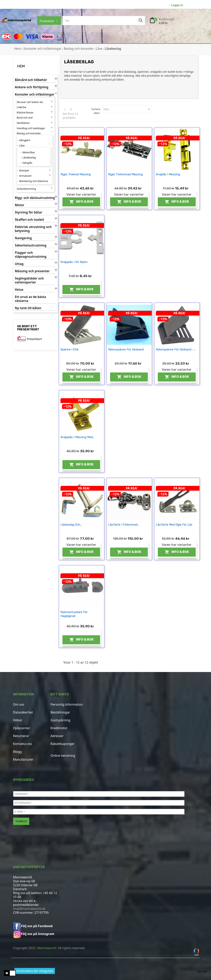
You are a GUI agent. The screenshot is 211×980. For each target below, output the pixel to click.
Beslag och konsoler (29, 133)
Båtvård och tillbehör (31, 80)
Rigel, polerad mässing (76, 174)
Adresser (57, 736)
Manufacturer (23, 759)
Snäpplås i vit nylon (74, 262)
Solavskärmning (26, 189)
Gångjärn (25, 140)
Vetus (19, 290)
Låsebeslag (29, 157)
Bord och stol (25, 118)
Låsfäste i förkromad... (124, 525)
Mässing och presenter (32, 271)
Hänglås (27, 163)
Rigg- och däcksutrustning (35, 198)
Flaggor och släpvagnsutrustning (31, 255)
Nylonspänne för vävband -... (176, 349)
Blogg (17, 752)
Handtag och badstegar (31, 128)
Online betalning (63, 756)
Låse (22, 145)
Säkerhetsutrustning (31, 245)
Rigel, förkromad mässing (125, 174)
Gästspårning (60, 720)
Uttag (19, 264)
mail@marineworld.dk (29, 909)
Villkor (18, 720)
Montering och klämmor (34, 181)
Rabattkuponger (63, 744)
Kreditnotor (59, 728)
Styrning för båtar (29, 212)
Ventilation (23, 123)
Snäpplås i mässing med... (78, 437)
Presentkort (34, 339)
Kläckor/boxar (25, 112)
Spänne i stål (69, 349)
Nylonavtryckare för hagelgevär (74, 614)
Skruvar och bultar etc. (30, 102)
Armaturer (26, 176)
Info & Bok (81, 202)
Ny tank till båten (28, 308)
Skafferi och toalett (30, 220)
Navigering (23, 238)
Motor (20, 205)
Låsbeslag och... (71, 525)
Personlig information (67, 704)
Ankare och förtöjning (32, 87)
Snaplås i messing (168, 174)
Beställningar (60, 712)
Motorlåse (29, 152)
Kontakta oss (23, 744)
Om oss (19, 704)
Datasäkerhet (23, 712)
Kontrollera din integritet (35, 971)
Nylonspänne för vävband (126, 349)
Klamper (24, 170)
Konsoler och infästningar (35, 94)
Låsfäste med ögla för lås (174, 525)
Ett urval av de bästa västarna (31, 299)
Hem (21, 66)
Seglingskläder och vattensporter (29, 280)
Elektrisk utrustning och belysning (33, 229)
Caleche (22, 107)
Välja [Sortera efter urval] (127, 109)
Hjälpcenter (22, 728)
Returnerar (21, 736)
